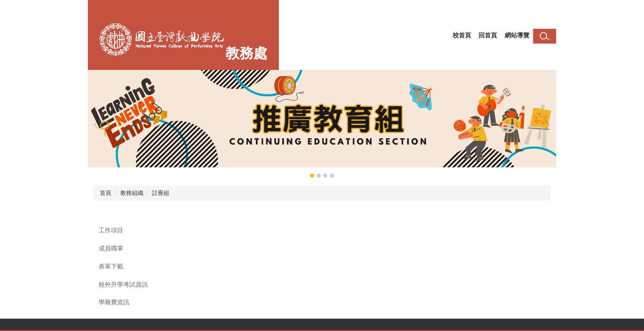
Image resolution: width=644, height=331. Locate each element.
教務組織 (132, 193)
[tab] (312, 176)
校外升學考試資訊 (123, 285)
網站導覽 (517, 35)
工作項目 (111, 230)
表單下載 (111, 266)
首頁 (106, 193)
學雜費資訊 (114, 302)
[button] (98, 125)
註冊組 (161, 193)
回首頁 (488, 35)
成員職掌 (111, 248)
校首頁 (462, 35)
